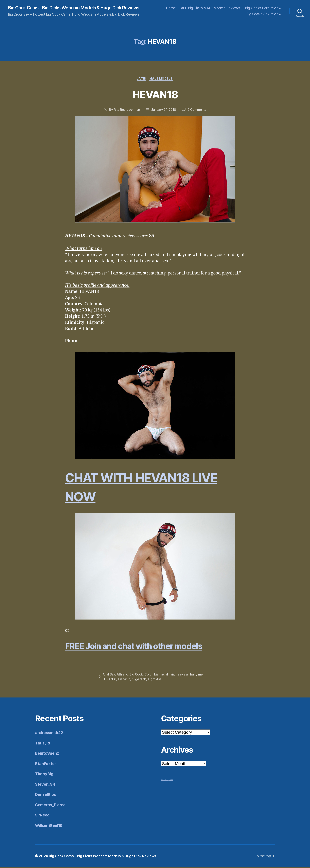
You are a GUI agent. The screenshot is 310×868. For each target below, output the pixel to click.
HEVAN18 (155, 94)
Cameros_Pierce (51, 805)
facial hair (168, 675)
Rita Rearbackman (126, 110)
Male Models (162, 79)
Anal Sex (109, 675)
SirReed (43, 816)
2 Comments (197, 110)
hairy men (198, 675)
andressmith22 (50, 733)
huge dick (140, 680)
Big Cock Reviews (165, 781)
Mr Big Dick (171, 781)
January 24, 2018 (164, 110)
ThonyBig (45, 775)
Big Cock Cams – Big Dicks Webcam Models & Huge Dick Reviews (105, 857)
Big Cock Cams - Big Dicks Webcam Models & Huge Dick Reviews (79, 8)
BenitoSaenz (47, 754)
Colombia (152, 675)
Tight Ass (155, 680)
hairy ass (183, 675)
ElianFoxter (46, 764)
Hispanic (125, 680)
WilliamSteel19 (50, 826)
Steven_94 (46, 785)
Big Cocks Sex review (264, 14)
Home (171, 8)
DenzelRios (46, 795)
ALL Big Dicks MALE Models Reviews (210, 8)
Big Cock (137, 675)
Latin (141, 79)
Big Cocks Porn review (263, 8)
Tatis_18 (43, 744)
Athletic (123, 675)
